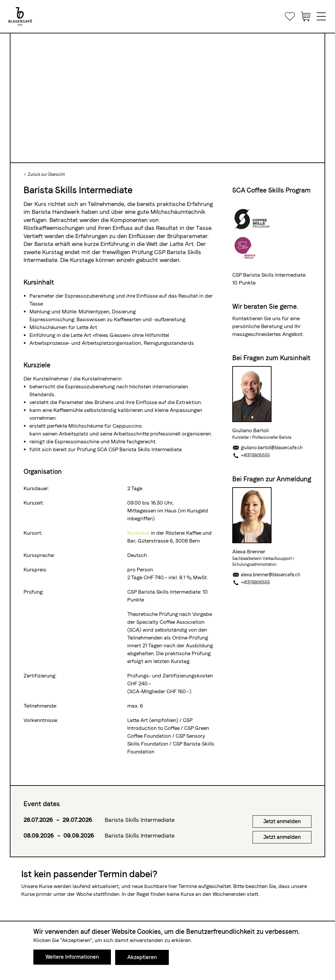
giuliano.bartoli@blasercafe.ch (267, 448)
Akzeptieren (142, 957)
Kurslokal (139, 533)
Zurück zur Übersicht (46, 175)
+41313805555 (251, 455)
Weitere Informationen (72, 957)
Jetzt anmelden (282, 821)
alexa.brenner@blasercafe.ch (266, 575)
